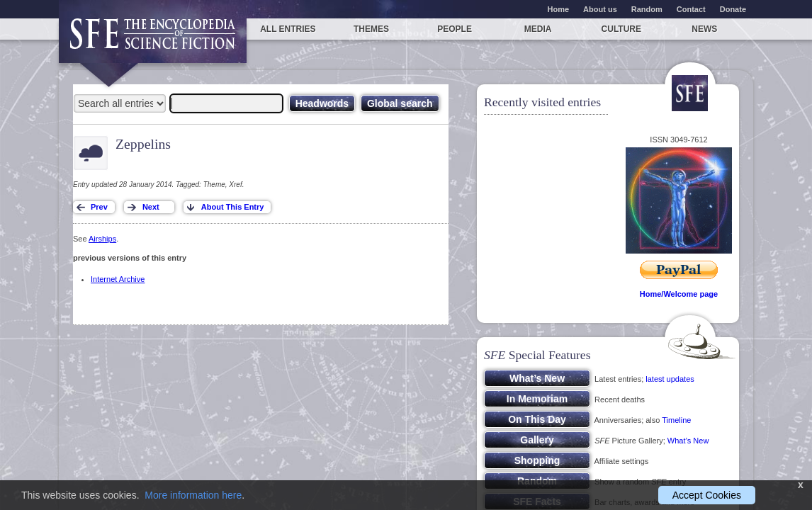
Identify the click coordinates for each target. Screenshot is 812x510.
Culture (621, 29)
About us (600, 9)
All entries (288, 29)
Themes (371, 29)
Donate (733, 9)
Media (538, 29)
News (704, 29)
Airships (102, 239)
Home (559, 9)
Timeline (676, 420)
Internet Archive (118, 279)
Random (647, 9)
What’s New (688, 441)
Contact (691, 9)
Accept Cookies (707, 495)
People (455, 29)
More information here (193, 495)
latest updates (670, 379)
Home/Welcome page (679, 294)
